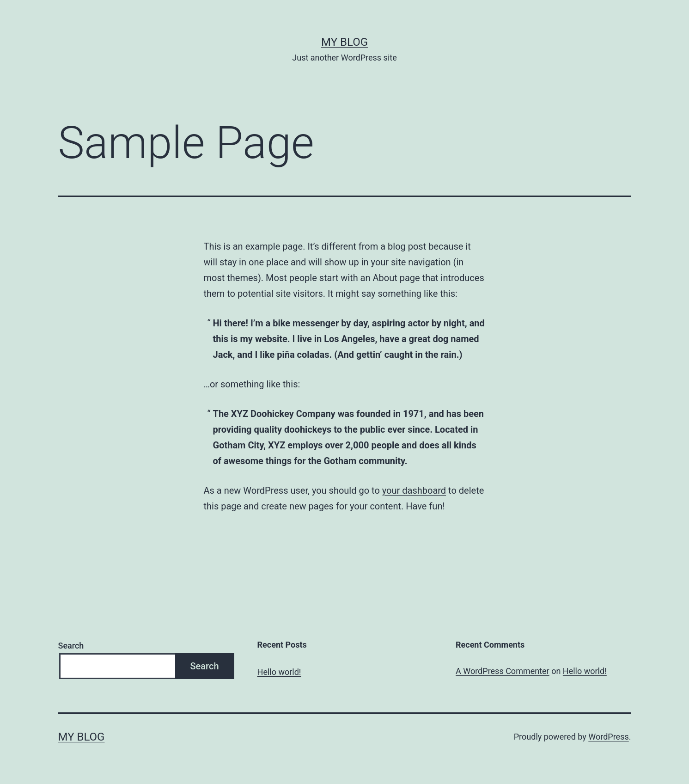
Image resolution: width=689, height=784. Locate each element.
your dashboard (414, 490)
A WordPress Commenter (503, 671)
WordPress (608, 737)
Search (71, 646)
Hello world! (279, 672)
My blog (344, 42)
